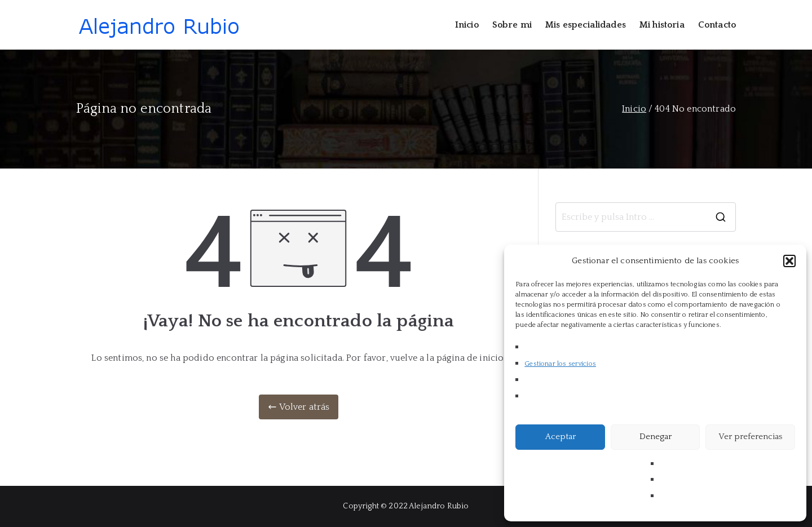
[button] (789, 261)
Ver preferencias (750, 437)
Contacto (717, 25)
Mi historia (662, 25)
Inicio (467, 25)
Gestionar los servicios (560, 364)
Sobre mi (512, 25)
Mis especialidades (586, 25)
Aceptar (561, 437)
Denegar (656, 437)
